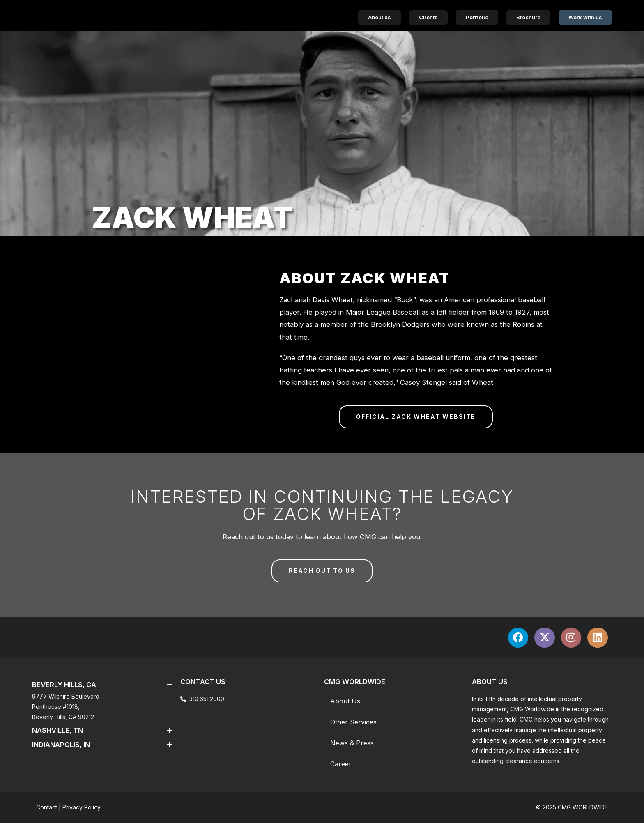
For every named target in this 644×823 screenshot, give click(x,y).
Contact (47, 808)
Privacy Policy (82, 808)
